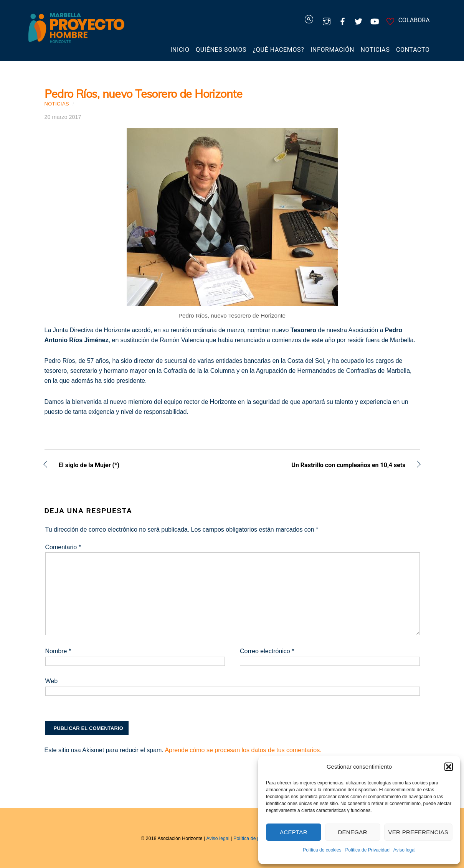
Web (52, 681)
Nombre (58, 651)
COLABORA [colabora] (407, 20)
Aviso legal (405, 850)
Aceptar (294, 832)
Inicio (180, 50)
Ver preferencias (419, 832)
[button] (449, 767)
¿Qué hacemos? (279, 50)
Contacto (413, 50)
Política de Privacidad (367, 850)
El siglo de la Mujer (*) (89, 466)
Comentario (63, 547)
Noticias (375, 50)
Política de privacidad (256, 838)
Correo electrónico (267, 651)
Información (332, 50)
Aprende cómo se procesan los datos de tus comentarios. (243, 750)
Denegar (352, 832)
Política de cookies (322, 850)
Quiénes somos (221, 50)
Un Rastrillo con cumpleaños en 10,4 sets (324, 466)
